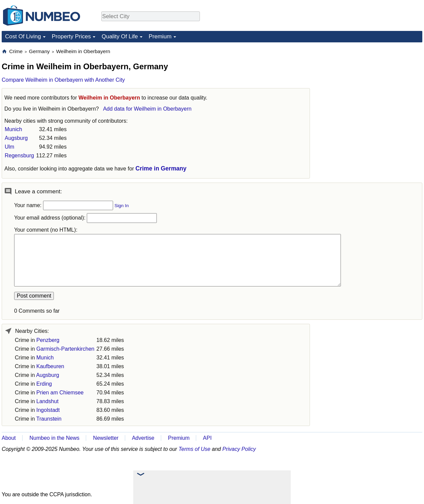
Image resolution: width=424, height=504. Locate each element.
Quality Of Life (120, 36)
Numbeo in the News (54, 438)
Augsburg (16, 138)
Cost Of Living (23, 36)
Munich (13, 129)
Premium (160, 36)
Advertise (143, 438)
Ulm (9, 147)
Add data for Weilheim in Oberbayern (147, 109)
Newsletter (106, 438)
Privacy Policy (239, 449)
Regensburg (19, 156)
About (9, 438)
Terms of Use (195, 449)
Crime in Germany (161, 168)
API (207, 438)
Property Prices (71, 36)
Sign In (121, 206)
